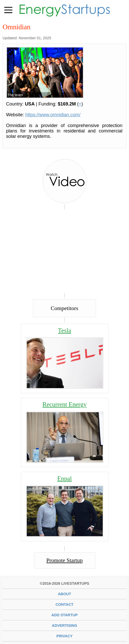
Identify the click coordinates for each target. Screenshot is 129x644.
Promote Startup (64, 560)
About (64, 594)
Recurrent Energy (65, 404)
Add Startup (64, 615)
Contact (64, 604)
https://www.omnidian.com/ (53, 115)
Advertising (64, 626)
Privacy (64, 636)
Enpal (64, 479)
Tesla (64, 330)
